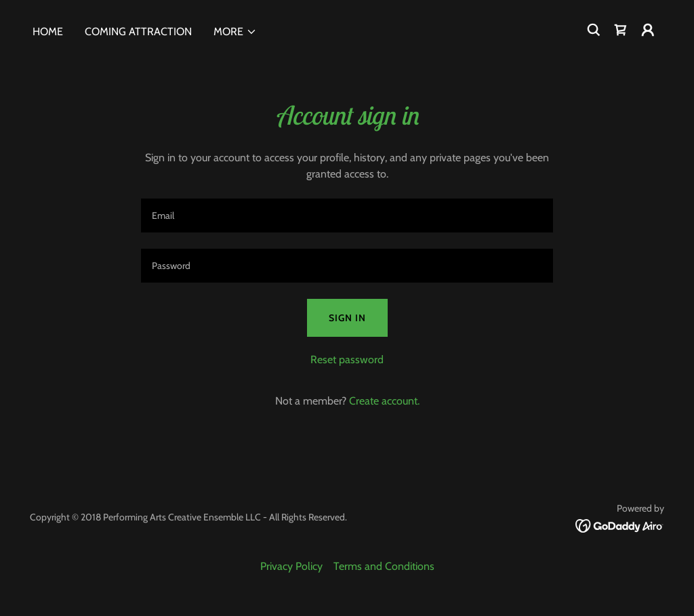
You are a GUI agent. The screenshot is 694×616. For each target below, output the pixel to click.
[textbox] (347, 215)
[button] (235, 32)
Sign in (347, 318)
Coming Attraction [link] (138, 32)
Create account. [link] (384, 401)
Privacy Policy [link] (291, 566)
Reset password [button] (347, 360)
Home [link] (48, 32)
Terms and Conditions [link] (384, 566)
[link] (621, 30)
